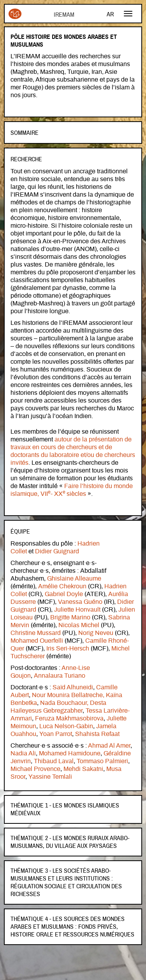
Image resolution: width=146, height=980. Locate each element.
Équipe (20, 532)
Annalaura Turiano (60, 676)
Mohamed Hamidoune (70, 753)
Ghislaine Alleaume (74, 579)
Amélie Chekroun (62, 586)
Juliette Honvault (77, 610)
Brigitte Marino (70, 617)
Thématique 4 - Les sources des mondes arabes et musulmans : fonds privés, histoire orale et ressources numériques (72, 927)
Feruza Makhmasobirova (69, 718)
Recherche (26, 159)
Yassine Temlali (50, 777)
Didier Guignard (57, 551)
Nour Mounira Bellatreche (67, 695)
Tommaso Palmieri (102, 761)
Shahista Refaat (97, 734)
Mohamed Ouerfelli (37, 641)
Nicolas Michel (79, 625)
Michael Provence (35, 769)
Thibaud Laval (54, 761)
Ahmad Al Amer (109, 746)
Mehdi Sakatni (83, 769)
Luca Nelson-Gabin (66, 726)
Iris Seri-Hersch (68, 649)
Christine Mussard (36, 633)
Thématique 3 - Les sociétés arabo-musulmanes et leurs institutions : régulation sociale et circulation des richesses (66, 882)
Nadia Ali (23, 753)
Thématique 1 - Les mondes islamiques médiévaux (65, 809)
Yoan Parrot (56, 734)
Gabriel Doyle (64, 594)
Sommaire (25, 133)
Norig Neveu (96, 633)
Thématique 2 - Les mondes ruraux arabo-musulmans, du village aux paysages (70, 842)
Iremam (15, 14)
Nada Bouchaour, (64, 703)
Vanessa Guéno (80, 602)
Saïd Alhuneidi (73, 687)
